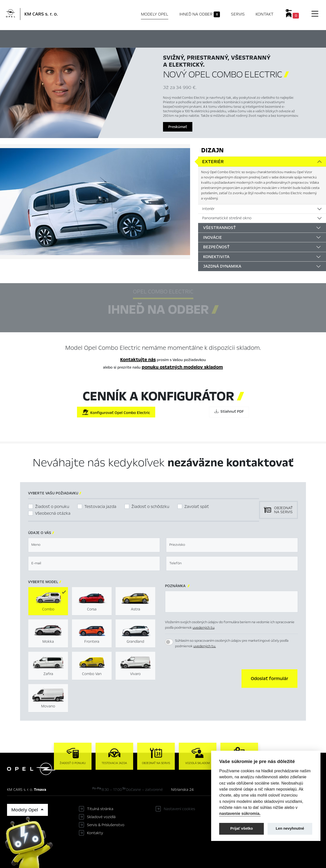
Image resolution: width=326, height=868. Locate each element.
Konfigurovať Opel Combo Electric (116, 412)
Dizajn (212, 150)
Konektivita (216, 257)
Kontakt (265, 14)
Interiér (208, 209)
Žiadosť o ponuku (52, 507)
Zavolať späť (197, 507)
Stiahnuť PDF (229, 411)
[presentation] (203, 678)
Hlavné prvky (104, 38)
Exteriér (213, 162)
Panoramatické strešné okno (227, 218)
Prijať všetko (241, 828)
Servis (238, 14)
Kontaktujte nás (138, 360)
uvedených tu (203, 628)
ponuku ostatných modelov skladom (182, 367)
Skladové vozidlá (101, 817)
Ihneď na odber (200, 14)
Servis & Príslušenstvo (106, 825)
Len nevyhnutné (290, 828)
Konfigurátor (185, 38)
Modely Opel (155, 14)
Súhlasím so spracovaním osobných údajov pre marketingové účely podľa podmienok (232, 643)
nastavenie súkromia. (240, 813)
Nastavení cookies (179, 809)
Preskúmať (178, 127)
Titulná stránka (100, 809)
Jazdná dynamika (222, 266)
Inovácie (213, 237)
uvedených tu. (205, 646)
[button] (269, 679)
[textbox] (94, 545)
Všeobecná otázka (53, 513)
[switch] (169, 642)
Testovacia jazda (100, 507)
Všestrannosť (220, 228)
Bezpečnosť (216, 247)
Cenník (213, 38)
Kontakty (95, 833)
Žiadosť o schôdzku (150, 507)
